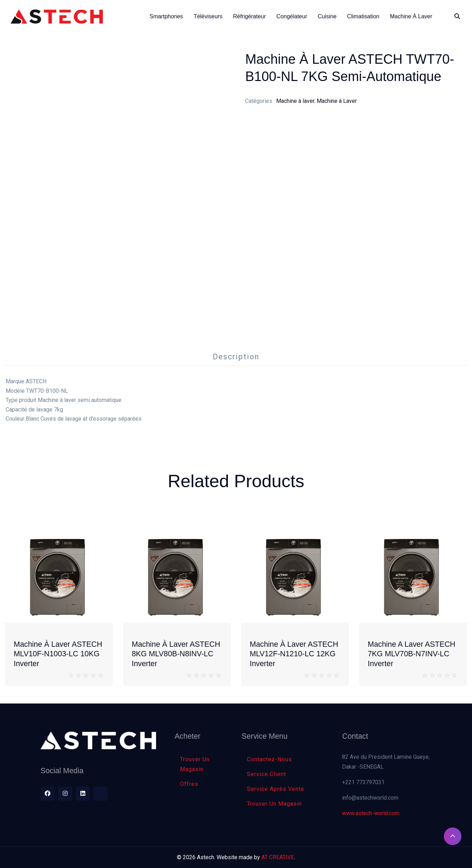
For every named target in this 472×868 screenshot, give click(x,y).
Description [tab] (236, 357)
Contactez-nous (269, 759)
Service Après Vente (276, 789)
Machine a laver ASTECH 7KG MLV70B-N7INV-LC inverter (412, 654)
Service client (266, 774)
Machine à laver (295, 101)
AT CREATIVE (278, 857)
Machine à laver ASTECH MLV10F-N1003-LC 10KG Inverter (58, 654)
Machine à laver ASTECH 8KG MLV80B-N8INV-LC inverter (176, 654)
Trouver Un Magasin (195, 764)
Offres (189, 784)
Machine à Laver (337, 101)
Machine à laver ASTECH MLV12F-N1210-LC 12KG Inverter (294, 654)
